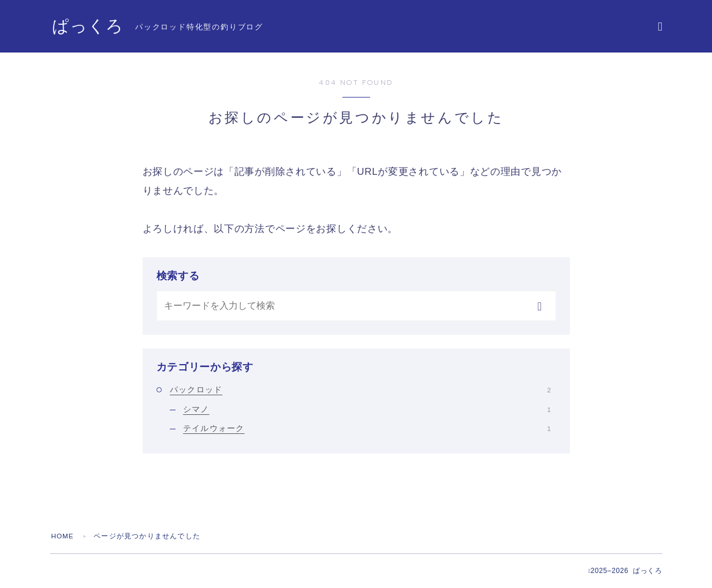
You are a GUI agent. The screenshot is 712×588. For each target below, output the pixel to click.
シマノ (367, 409)
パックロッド (360, 389)
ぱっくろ (89, 27)
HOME (63, 536)
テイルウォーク (367, 428)
